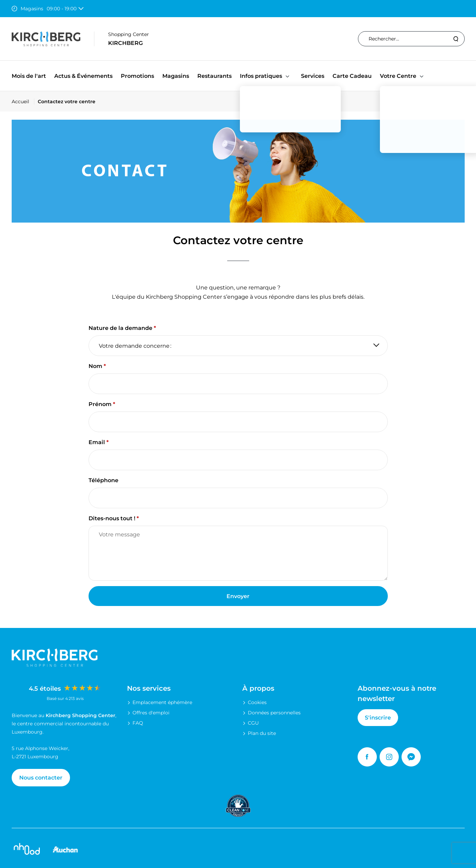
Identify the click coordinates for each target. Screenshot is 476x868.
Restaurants (214, 76)
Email (97, 442)
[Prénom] (238, 422)
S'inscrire (378, 718)
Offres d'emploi (151, 713)
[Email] (238, 460)
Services (313, 76)
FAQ (138, 723)
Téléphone (103, 480)
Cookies (257, 702)
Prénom (100, 404)
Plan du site (262, 733)
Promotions (137, 76)
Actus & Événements (83, 76)
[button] (287, 76)
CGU (253, 723)
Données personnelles (274, 713)
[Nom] (238, 384)
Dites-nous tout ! (112, 518)
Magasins (176, 76)
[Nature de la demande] (238, 346)
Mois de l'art (29, 76)
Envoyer (238, 596)
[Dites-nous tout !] (238, 553)
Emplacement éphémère (162, 702)
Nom (95, 366)
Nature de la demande (120, 328)
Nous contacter (41, 778)
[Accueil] (23, 102)
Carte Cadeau (352, 76)
